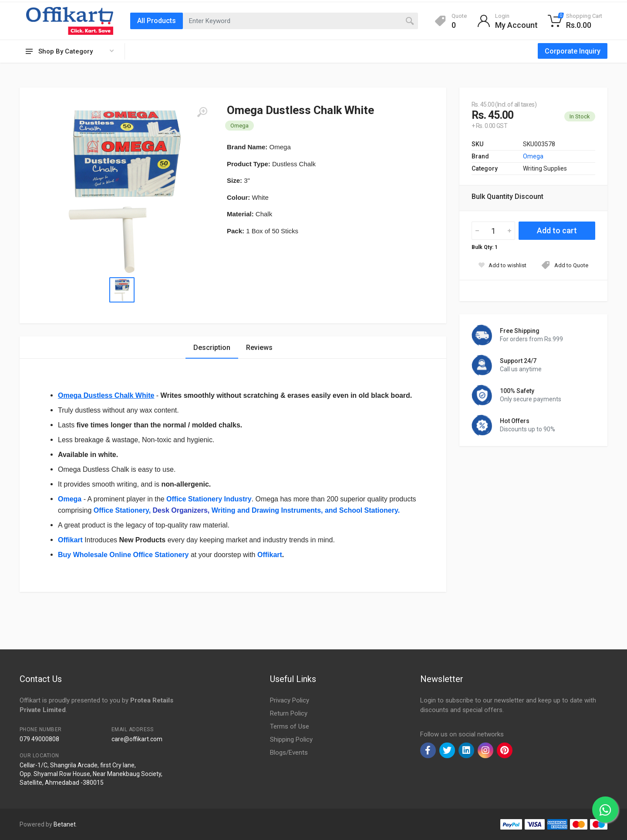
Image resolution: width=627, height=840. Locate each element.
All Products (157, 21)
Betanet (65, 824)
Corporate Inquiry (573, 51)
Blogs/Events (289, 753)
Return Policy (289, 713)
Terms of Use (290, 726)
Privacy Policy (290, 700)
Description (212, 348)
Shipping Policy (291, 739)
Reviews (259, 348)
